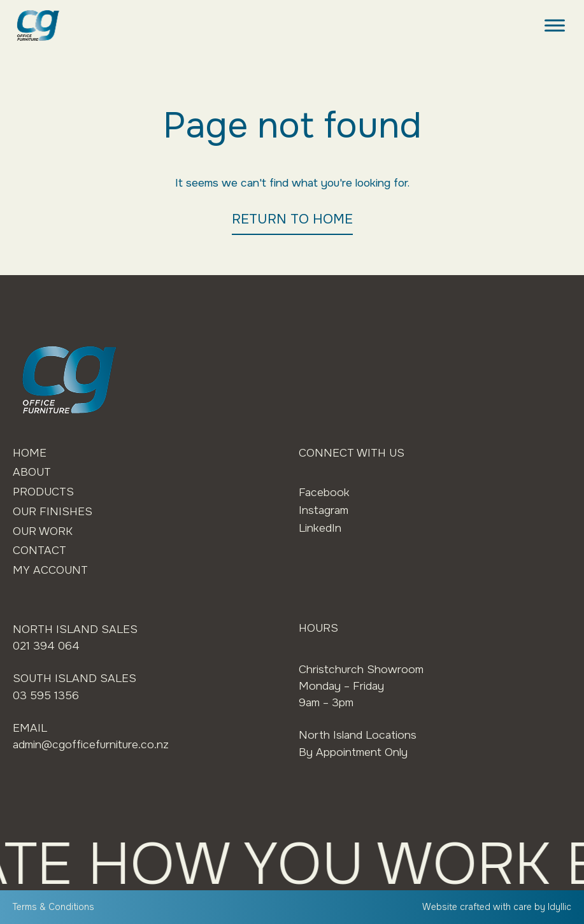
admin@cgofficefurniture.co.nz (91, 744)
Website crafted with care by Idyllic (497, 907)
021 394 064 (46, 646)
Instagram (324, 510)
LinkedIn (320, 528)
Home (30, 453)
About (32, 472)
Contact (39, 550)
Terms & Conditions (53, 907)
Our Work (43, 531)
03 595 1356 (46, 695)
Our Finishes (53, 511)
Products (43, 492)
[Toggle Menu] (555, 25)
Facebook (324, 492)
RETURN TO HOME (292, 219)
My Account (50, 570)
